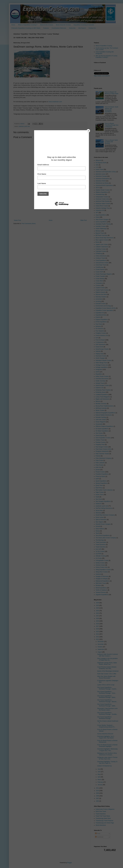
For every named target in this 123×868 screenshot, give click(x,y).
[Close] (88, 131)
